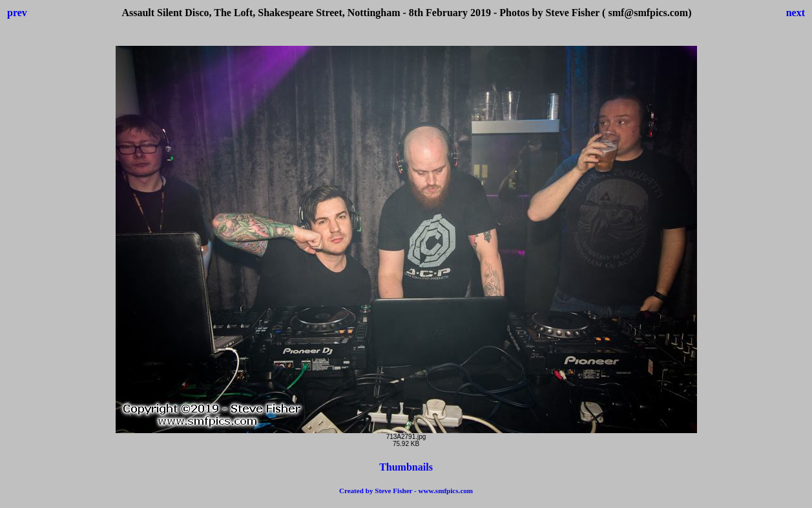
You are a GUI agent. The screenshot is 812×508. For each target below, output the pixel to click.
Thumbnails (406, 467)
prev (17, 13)
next (796, 13)
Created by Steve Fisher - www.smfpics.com (406, 491)
